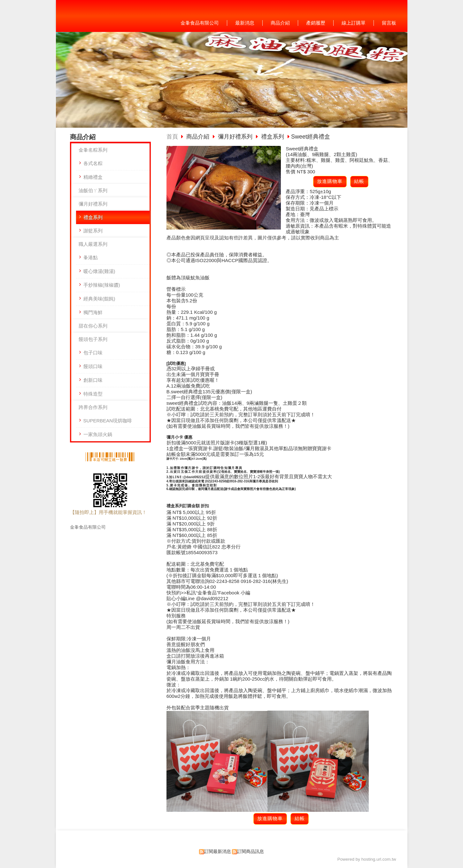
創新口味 (93, 380)
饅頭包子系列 (93, 339)
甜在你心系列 (93, 326)
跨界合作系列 (93, 407)
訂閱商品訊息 (251, 852)
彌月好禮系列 (93, 204)
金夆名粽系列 (93, 150)
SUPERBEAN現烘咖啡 (108, 421)
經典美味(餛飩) (99, 299)
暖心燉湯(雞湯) (99, 271)
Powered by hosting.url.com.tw (367, 859)
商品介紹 (199, 137)
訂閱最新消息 (218, 852)
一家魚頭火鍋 (98, 434)
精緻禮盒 (93, 177)
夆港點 (91, 257)
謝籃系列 (93, 231)
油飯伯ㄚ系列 (93, 190)
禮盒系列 (93, 217)
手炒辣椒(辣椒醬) (102, 285)
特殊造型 (93, 394)
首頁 (172, 137)
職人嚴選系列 (93, 244)
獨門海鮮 (93, 312)
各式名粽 (93, 163)
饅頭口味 (93, 366)
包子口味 (93, 353)
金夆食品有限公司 (88, 527)
